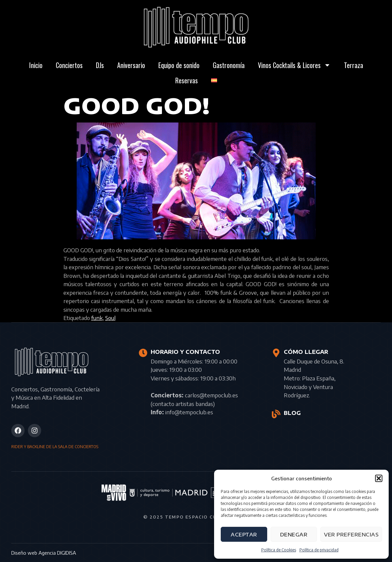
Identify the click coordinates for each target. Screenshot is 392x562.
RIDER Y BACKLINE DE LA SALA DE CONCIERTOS (55, 447)
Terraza (353, 65)
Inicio (36, 65)
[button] (379, 478)
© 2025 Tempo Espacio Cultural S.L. (196, 517)
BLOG (292, 413)
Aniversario (131, 65)
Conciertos (69, 65)
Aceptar (244, 534)
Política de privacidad (319, 550)
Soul (110, 318)
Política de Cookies (279, 550)
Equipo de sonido (179, 65)
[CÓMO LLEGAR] (276, 353)
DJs (100, 65)
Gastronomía (229, 65)
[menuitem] (214, 80)
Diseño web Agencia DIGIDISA (44, 553)
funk (97, 318)
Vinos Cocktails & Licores (294, 65)
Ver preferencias (351, 534)
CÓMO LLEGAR (306, 352)
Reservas (187, 80)
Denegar (294, 534)
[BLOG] (276, 414)
